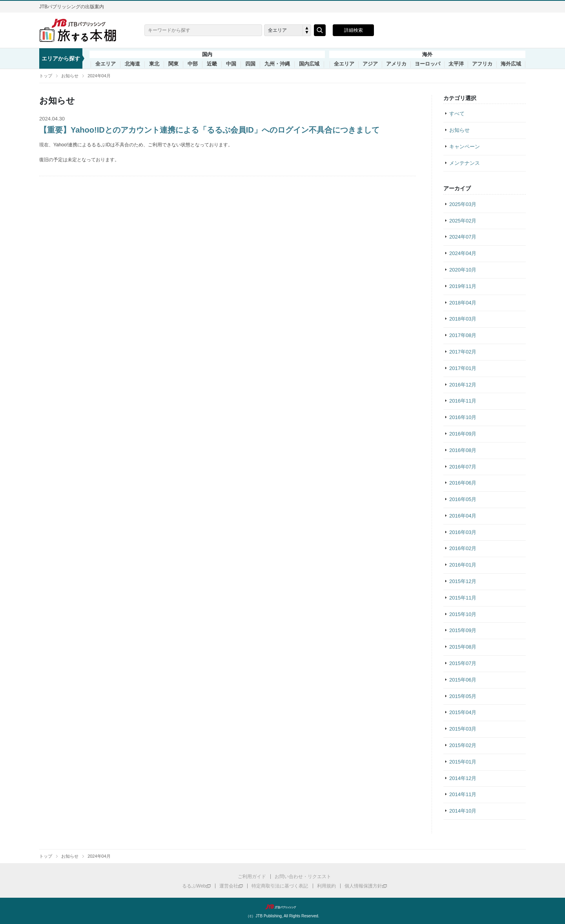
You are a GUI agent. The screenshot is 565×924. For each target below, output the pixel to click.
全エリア (106, 64)
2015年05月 (463, 696)
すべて (457, 114)
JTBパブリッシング (282, 907)
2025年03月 (463, 204)
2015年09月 (463, 630)
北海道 (132, 64)
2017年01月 (463, 368)
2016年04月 (463, 516)
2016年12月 (463, 385)
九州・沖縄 (277, 64)
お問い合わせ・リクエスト (303, 877)
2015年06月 (463, 680)
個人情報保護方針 (363, 886)
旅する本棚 (82, 30)
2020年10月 (463, 270)
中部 (193, 64)
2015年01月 (463, 762)
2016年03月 (463, 532)
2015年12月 (463, 581)
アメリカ (396, 64)
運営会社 (229, 886)
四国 (250, 64)
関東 (173, 64)
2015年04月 (463, 712)
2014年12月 (463, 778)
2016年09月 (463, 434)
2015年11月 (463, 598)
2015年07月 (463, 663)
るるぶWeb (194, 886)
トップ (46, 76)
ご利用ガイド (252, 877)
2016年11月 (463, 401)
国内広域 (309, 64)
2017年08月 (463, 335)
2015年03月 (463, 729)
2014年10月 (463, 811)
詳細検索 (354, 30)
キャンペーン (465, 147)
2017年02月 (463, 352)
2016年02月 (463, 548)
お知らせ (70, 76)
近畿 (212, 64)
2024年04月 (99, 76)
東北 (154, 64)
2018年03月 (463, 319)
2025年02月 (463, 221)
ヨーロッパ (427, 64)
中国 (231, 64)
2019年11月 (463, 286)
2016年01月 (463, 565)
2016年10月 (463, 417)
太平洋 (456, 64)
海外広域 (511, 64)
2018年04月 (463, 303)
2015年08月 (463, 647)
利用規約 (326, 886)
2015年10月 (463, 614)
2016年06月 (463, 483)
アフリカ (482, 64)
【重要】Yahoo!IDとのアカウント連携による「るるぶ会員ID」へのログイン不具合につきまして (209, 130)
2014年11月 (463, 794)
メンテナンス (465, 163)
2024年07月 (463, 237)
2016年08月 (463, 450)
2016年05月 (463, 499)
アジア (370, 64)
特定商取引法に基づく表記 (280, 886)
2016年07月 (463, 467)
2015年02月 (463, 745)
